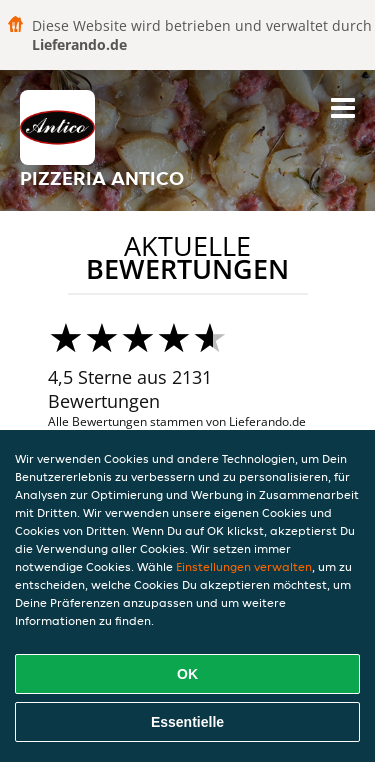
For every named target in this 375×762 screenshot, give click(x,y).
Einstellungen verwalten (244, 566)
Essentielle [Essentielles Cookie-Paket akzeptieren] (187, 722)
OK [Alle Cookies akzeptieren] (187, 674)
